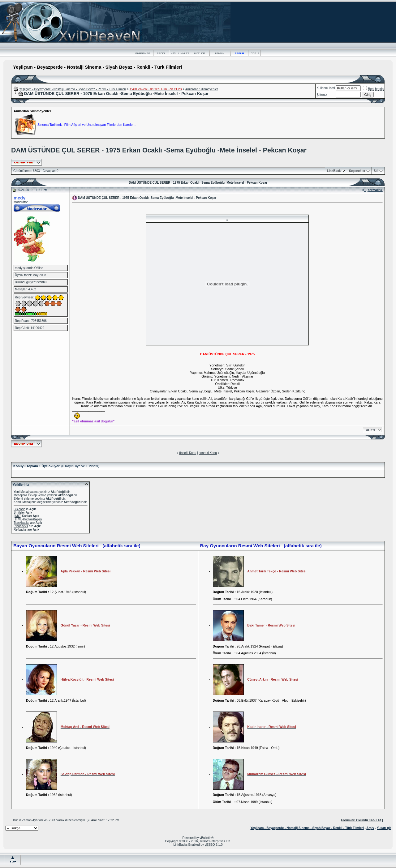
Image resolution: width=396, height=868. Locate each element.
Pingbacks (21, 526)
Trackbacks (22, 523)
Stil (376, 171)
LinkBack (334, 171)
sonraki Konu (208, 453)
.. (227, 219)
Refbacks (20, 530)
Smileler (19, 513)
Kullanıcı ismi (326, 88)
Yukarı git (384, 828)
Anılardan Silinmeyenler (202, 89)
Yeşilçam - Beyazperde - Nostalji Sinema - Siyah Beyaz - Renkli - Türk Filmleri (73, 89)
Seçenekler (357, 171)
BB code (19, 509)
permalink (375, 190)
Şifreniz (322, 95)
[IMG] (17, 516)
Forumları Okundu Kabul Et (361, 820)
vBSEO (210, 845)
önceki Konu (188, 453)
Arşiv (370, 828)
